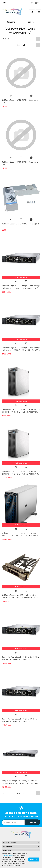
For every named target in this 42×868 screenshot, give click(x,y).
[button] (37, 3)
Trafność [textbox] (6, 39)
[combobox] (21, 39)
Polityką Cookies (8, 856)
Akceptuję (34, 860)
